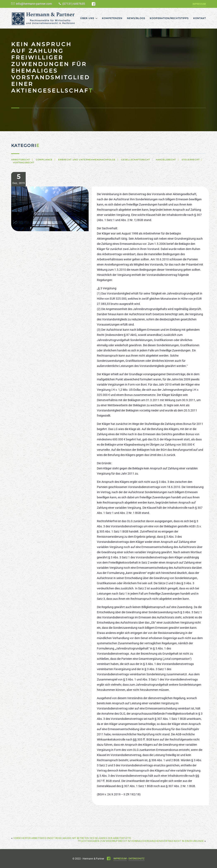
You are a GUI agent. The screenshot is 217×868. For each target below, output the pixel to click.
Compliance (44, 160)
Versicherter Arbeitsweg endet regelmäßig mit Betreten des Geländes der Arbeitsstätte (72, 838)
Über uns (87, 18)
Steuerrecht (191, 160)
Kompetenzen (112, 18)
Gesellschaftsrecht (136, 160)
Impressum (199, 4)
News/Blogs (136, 18)
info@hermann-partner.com (34, 4)
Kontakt (200, 18)
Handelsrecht (166, 160)
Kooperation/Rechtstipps (169, 18)
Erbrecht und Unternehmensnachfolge (87, 160)
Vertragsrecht (24, 163)
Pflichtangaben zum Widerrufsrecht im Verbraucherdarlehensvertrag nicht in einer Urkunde (141, 841)
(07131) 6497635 (74, 4)
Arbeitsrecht (21, 160)
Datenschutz (137, 859)
